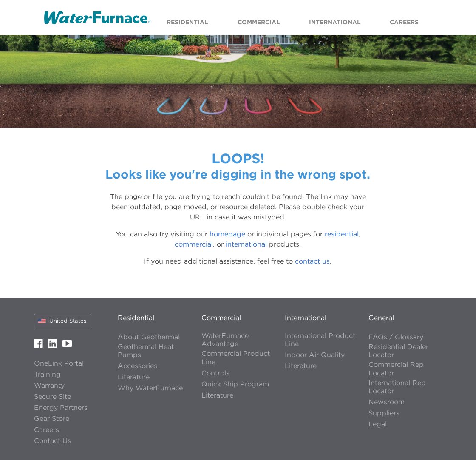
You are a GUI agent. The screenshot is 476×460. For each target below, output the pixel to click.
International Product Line (320, 340)
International (306, 318)
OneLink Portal (59, 363)
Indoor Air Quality (315, 355)
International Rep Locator (397, 387)
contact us (312, 261)
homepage (227, 234)
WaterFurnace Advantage (225, 340)
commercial (194, 244)
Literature (134, 377)
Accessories (137, 366)
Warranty (49, 385)
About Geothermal (149, 337)
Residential (136, 318)
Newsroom (387, 402)
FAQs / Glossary (396, 337)
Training (47, 374)
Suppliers (384, 413)
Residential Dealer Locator (398, 351)
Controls (215, 373)
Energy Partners (61, 407)
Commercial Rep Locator (396, 369)
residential (342, 234)
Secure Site (52, 396)
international (246, 244)
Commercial (221, 318)
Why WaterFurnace (150, 388)
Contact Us (52, 441)
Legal (378, 424)
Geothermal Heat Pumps (146, 351)
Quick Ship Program (235, 384)
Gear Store (52, 419)
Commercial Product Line (236, 358)
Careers (47, 430)
